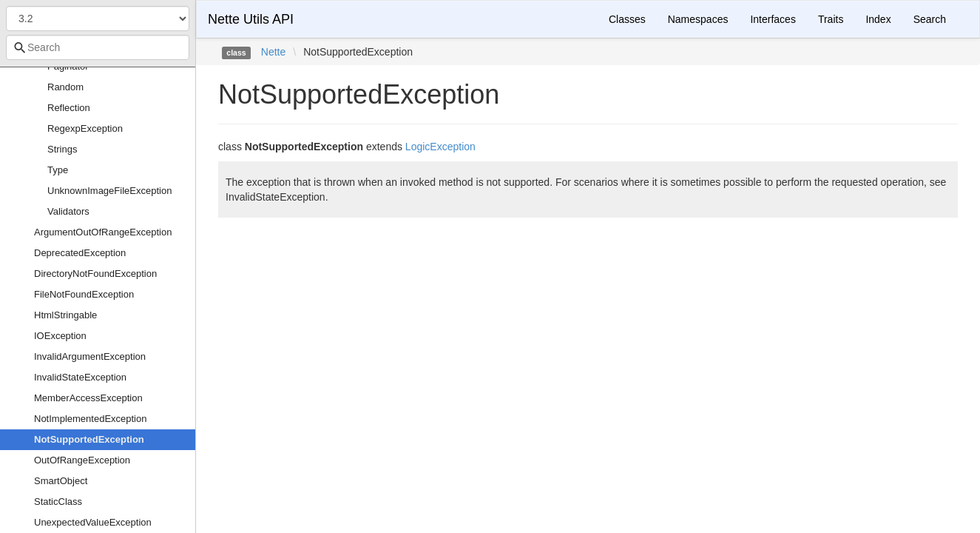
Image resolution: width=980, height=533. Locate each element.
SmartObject (61, 481)
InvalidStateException (80, 377)
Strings (62, 149)
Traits (831, 19)
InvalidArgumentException (90, 356)
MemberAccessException (88, 398)
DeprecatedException (80, 253)
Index (878, 19)
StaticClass (58, 502)
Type (58, 170)
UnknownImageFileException (109, 191)
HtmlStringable (65, 315)
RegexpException (85, 128)
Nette (273, 52)
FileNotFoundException (84, 294)
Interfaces (773, 19)
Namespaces (698, 19)
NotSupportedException (89, 439)
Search (930, 19)
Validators (68, 211)
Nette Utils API (251, 19)
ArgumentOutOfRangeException (103, 232)
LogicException (440, 147)
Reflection (69, 108)
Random (65, 87)
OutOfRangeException (82, 460)
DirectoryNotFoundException (95, 274)
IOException (60, 336)
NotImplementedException (90, 419)
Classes (627, 19)
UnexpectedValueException (93, 522)
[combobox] (98, 47)
